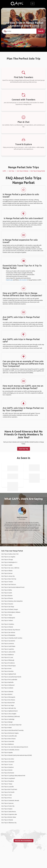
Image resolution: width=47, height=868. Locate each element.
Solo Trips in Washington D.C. (9, 562)
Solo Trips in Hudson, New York (10, 554)
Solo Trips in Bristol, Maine (9, 817)
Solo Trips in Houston (7, 604)
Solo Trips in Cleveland (8, 762)
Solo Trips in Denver (7, 573)
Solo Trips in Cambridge (8, 719)
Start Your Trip (24, 449)
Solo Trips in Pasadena (8, 781)
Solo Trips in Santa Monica (9, 812)
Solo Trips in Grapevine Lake (9, 814)
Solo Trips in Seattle (7, 565)
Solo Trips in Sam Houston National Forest (13, 587)
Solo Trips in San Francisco (9, 584)
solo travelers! (23, 280)
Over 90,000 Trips (30, 35)
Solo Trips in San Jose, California (10, 568)
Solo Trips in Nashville (7, 682)
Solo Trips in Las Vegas (8, 705)
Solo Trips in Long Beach (8, 778)
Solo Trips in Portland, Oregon (10, 609)
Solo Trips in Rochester (8, 773)
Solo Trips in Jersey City (8, 576)
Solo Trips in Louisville (8, 787)
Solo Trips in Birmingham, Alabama (11, 612)
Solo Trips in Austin (7, 593)
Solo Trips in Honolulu (7, 671)
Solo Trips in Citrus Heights (9, 714)
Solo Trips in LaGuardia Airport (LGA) (11, 677)
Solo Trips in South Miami (8, 646)
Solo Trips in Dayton (7, 809)
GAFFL (4, 171)
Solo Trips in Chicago (7, 560)
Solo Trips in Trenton (7, 582)
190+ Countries (19, 35)
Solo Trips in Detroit (7, 770)
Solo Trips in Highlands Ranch (9, 711)
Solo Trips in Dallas (7, 590)
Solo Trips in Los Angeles (8, 557)
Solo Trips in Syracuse (7, 803)
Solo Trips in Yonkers (7, 620)
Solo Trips (11, 171)
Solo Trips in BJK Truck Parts (9, 789)
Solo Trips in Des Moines (8, 700)
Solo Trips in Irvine (6, 668)
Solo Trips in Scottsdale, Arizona (10, 750)
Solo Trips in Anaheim (7, 688)
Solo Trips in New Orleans (8, 739)
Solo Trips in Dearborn (8, 767)
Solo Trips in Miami (6, 728)
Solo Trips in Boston (7, 596)
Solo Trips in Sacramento (8, 641)
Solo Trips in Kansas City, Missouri (11, 630)
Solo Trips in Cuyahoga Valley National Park (13, 776)
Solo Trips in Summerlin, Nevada (10, 801)
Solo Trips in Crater (7, 795)
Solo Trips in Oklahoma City (9, 823)
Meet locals (9, 280)
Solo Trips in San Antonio (8, 632)
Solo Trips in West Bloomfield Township (12, 730)
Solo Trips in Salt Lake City (9, 708)
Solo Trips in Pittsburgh (8, 660)
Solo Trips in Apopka (7, 753)
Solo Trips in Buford (7, 694)
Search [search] (41, 31)
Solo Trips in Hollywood (8, 685)
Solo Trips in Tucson (7, 764)
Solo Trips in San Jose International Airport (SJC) (15, 747)
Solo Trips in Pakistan (23, 171)
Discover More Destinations (23, 841)
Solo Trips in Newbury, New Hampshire (12, 601)
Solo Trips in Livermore (8, 644)
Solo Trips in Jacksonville (8, 652)
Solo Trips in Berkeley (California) (10, 716)
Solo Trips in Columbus (8, 624)
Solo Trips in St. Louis (7, 657)
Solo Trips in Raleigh (7, 722)
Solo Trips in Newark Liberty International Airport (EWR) (17, 755)
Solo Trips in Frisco (7, 798)
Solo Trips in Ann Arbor (8, 759)
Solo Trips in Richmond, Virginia (10, 733)
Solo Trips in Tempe (7, 784)
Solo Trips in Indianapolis (8, 618)
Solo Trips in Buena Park (8, 703)
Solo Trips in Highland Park (9, 674)
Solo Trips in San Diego (8, 607)
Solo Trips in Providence (8, 663)
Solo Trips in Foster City (8, 806)
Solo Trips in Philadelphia (8, 635)
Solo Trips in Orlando (7, 627)
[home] (17, 4)
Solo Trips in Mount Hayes (9, 666)
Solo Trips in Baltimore (8, 655)
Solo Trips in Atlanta (7, 571)
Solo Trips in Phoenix (7, 598)
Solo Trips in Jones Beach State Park (11, 725)
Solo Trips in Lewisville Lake (9, 736)
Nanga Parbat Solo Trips (23, 167)
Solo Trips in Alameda (7, 692)
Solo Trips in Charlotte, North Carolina (12, 638)
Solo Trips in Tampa (7, 615)
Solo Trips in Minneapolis (8, 697)
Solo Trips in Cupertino (8, 649)
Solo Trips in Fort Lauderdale (9, 680)
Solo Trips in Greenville (8, 741)
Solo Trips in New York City (9, 579)
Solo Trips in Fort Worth (8, 792)
